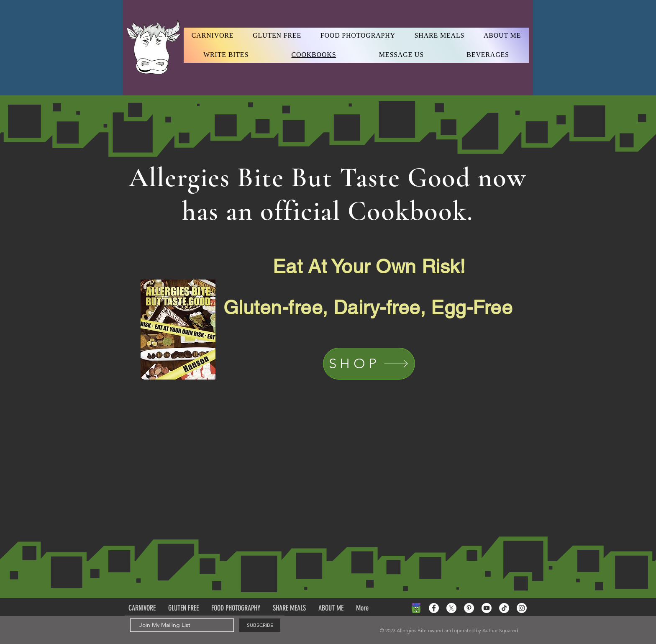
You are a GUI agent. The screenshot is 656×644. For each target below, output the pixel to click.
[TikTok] (504, 608)
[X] (451, 608)
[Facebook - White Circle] (434, 608)
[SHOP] (369, 364)
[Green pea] (416, 608)
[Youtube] (487, 608)
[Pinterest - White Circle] (469, 608)
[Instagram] (522, 608)
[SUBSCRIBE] (260, 625)
